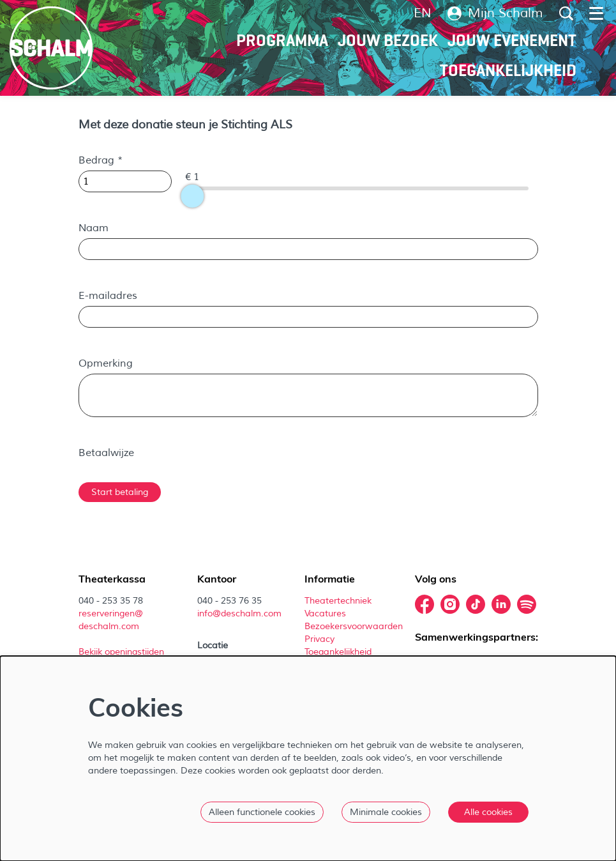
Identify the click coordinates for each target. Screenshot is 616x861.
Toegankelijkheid (338, 652)
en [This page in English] (423, 13)
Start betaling (120, 492)
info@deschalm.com (239, 613)
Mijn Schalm (495, 13)
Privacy (319, 639)
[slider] (192, 196)
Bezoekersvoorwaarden (355, 626)
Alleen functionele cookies (262, 812)
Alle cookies (488, 812)
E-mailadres (108, 296)
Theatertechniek (339, 601)
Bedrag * (101, 160)
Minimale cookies (386, 812)
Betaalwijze (106, 453)
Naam (94, 228)
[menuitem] (282, 40)
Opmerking (106, 363)
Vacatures (327, 613)
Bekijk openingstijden (123, 652)
